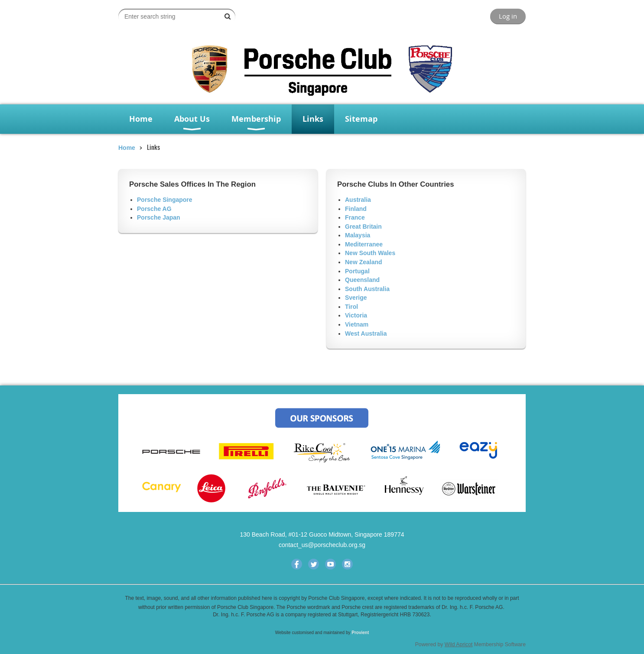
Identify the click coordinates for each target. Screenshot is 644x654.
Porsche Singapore (165, 200)
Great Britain (363, 227)
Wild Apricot (459, 644)
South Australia (367, 289)
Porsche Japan (159, 217)
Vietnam (357, 324)
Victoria (356, 315)
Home (127, 148)
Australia (358, 200)
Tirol (351, 307)
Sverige (356, 298)
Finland (356, 209)
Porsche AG (154, 209)
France (355, 217)
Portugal (357, 271)
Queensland (362, 280)
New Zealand (364, 262)
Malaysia (358, 235)
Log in (508, 16)
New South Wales (370, 253)
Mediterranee (364, 244)
